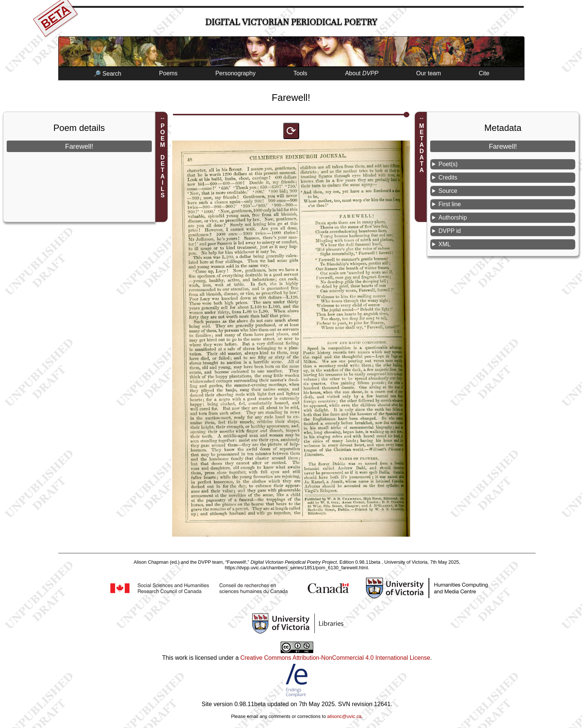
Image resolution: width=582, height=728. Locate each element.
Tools (300, 73)
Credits (448, 177)
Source (448, 191)
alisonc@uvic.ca (344, 716)
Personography (236, 73)
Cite (484, 73)
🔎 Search (107, 74)
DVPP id (449, 231)
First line (449, 204)
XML (444, 244)
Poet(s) (448, 164)
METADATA (422, 148)
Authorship (453, 218)
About (362, 73)
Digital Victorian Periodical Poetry (291, 22)
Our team (429, 73)
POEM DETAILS (163, 161)
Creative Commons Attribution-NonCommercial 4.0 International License (335, 658)
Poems (169, 73)
